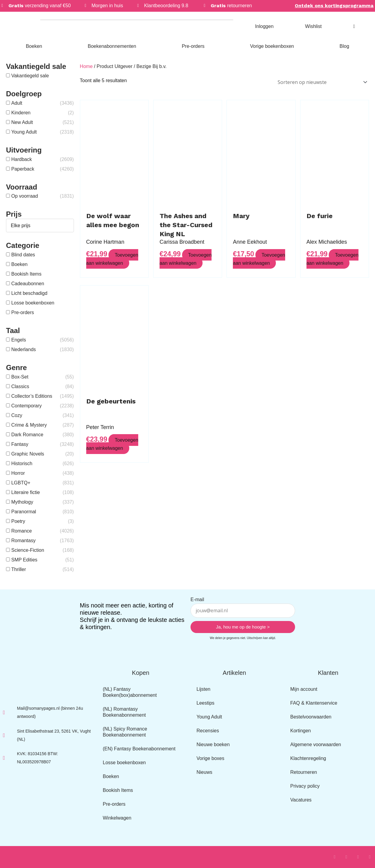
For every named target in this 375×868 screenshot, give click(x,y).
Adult (17, 103)
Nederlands (23, 349)
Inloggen (264, 26)
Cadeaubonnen (27, 284)
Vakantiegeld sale (30, 76)
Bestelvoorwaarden (311, 717)
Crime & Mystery (29, 425)
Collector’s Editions (32, 396)
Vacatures (301, 800)
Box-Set (20, 377)
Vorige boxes (210, 758)
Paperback (23, 169)
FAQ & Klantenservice (314, 703)
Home (86, 66)
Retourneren (304, 772)
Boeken (34, 46)
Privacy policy (305, 786)
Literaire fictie (25, 492)
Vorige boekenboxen (272, 46)
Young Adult (24, 132)
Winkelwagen (117, 818)
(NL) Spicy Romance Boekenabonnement (125, 732)
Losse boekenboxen (33, 303)
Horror (18, 473)
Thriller (18, 569)
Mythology (22, 502)
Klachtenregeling (308, 758)
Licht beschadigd (29, 293)
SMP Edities (24, 560)
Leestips (206, 703)
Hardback (21, 159)
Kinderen (21, 113)
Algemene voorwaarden (316, 744)
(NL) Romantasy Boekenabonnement (124, 712)
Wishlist (313, 26)
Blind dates (23, 255)
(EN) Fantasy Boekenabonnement (139, 749)
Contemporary (26, 406)
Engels (18, 340)
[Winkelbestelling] (321, 81)
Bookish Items (26, 274)
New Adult (22, 122)
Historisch (22, 463)
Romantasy (23, 541)
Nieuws (204, 772)
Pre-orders (193, 46)
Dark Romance (27, 435)
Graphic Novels (27, 454)
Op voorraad (24, 196)
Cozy (17, 415)
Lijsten (203, 689)
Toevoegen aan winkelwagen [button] (112, 257)
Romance (21, 531)
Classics (20, 386)
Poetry (18, 521)
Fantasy (20, 444)
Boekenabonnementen (112, 46)
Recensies (208, 731)
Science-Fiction (27, 550)
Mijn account (304, 689)
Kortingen (301, 731)
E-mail (197, 599)
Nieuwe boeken (213, 744)
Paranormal (24, 512)
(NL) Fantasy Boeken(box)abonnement (130, 692)
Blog (344, 46)
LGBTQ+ (21, 483)
